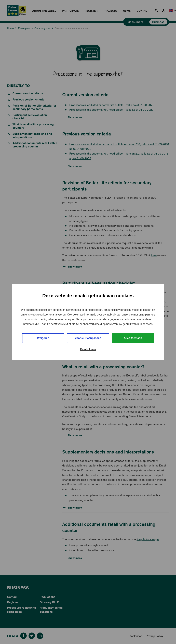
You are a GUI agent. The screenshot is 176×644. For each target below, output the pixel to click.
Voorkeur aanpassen (88, 338)
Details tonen (88, 349)
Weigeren (43, 338)
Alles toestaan (133, 338)
